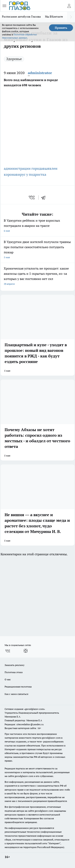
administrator (40, 73)
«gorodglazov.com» (34, 709)
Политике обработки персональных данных (19, 36)
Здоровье (14, 59)
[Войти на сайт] (69, 6)
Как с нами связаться (16, 694)
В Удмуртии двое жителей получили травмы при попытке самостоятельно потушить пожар (37, 250)
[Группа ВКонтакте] (8, 651)
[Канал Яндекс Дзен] (26, 651)
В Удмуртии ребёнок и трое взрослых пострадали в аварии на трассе (37, 226)
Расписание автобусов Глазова (21, 17)
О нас (8, 679)
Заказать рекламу (14, 665)
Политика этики (14, 672)
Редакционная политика (18, 687)
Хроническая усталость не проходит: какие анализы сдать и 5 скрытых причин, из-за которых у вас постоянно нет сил (37, 276)
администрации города (23, 168)
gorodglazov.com (51, 738)
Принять (61, 28)
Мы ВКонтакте (54, 17)
